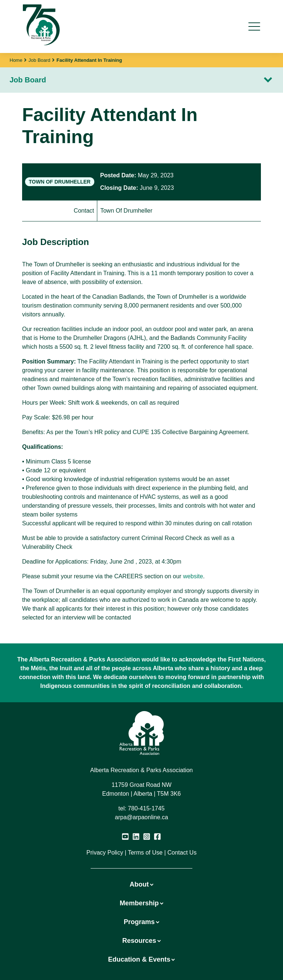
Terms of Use (145, 853)
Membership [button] (141, 903)
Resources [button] (141, 941)
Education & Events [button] (141, 959)
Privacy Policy (105, 853)
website (193, 576)
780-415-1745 (146, 808)
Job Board (39, 60)
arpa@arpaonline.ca (141, 817)
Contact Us (182, 853)
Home (16, 60)
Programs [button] (141, 922)
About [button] (141, 884)
